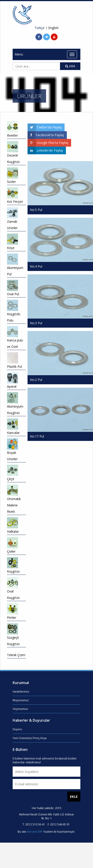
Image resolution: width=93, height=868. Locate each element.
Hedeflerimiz (21, 692)
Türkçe (40, 28)
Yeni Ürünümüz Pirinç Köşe (30, 738)
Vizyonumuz (20, 709)
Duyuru (17, 729)
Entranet (32, 832)
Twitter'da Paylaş (45, 127)
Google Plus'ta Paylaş (48, 143)
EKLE (74, 796)
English (53, 28)
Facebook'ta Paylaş (46, 135)
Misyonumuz (21, 700)
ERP (40, 832)
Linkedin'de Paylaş (45, 150)
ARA (70, 66)
